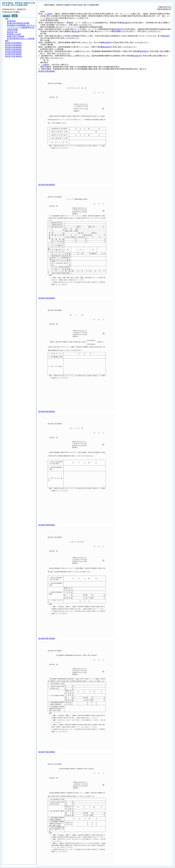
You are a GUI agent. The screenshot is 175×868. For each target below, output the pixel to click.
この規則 (48, 14)
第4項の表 (76, 31)
